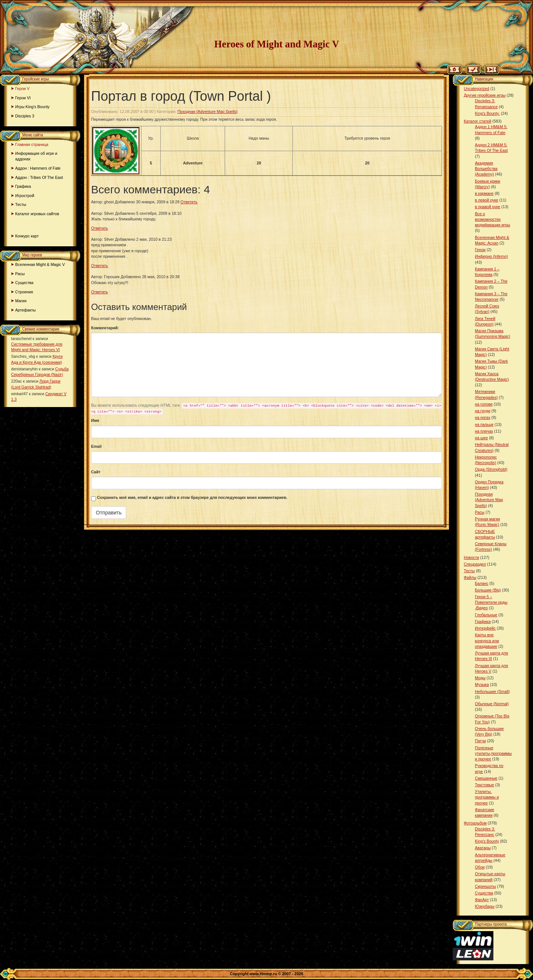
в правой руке (487, 207)
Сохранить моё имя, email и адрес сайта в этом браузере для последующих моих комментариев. (192, 497)
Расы (20, 274)
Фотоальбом (475, 823)
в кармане (484, 193)
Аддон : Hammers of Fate (38, 168)
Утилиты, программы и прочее (487, 797)
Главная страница (32, 144)
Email (96, 446)
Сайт (96, 472)
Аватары (483, 848)
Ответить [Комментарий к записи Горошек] (100, 292)
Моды (480, 678)
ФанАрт (482, 900)
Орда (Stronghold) (491, 469)
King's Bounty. (487, 113)
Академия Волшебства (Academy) (486, 169)
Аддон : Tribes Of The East (39, 177)
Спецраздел (475, 564)
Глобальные (486, 615)
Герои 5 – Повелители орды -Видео (491, 602)
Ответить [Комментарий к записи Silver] (100, 228)
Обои (480, 867)
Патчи (480, 741)
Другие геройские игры (485, 95)
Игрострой (25, 196)
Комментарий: (105, 328)
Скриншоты (485, 886)
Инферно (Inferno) (491, 256)
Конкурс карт (27, 236)
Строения (24, 292)
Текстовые (485, 785)
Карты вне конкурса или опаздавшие (487, 640)
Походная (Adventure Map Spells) (207, 111)
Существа (24, 283)
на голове (484, 404)
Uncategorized (477, 89)
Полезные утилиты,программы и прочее (493, 753)
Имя (95, 420)
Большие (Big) (488, 590)
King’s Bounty (487, 841)
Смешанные (486, 778)
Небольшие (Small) (492, 691)
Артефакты (26, 310)
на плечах (484, 431)
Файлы (470, 577)
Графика (23, 186)
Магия (21, 301)
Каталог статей (477, 121)
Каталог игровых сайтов (37, 214)
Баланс (482, 583)
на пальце (484, 424)
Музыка (482, 684)
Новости (471, 557)
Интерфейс (485, 628)
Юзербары (485, 906)
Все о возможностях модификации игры (492, 219)
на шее (481, 438)
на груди (483, 411)
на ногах (483, 417)
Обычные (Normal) (492, 704)
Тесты (21, 204)
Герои (480, 250)
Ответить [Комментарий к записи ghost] (189, 202)
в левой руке (487, 200)
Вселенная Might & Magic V (40, 264)
